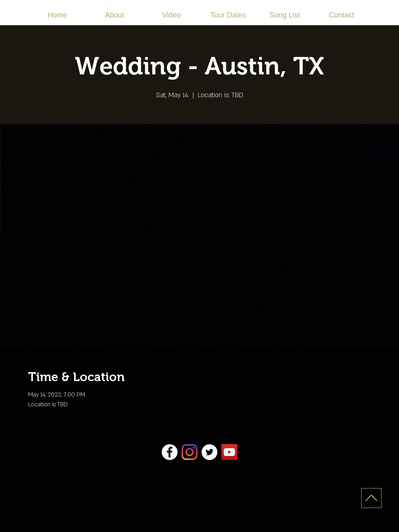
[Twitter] (209, 452)
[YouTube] (229, 452)
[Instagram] (190, 452)
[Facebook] (170, 452)
